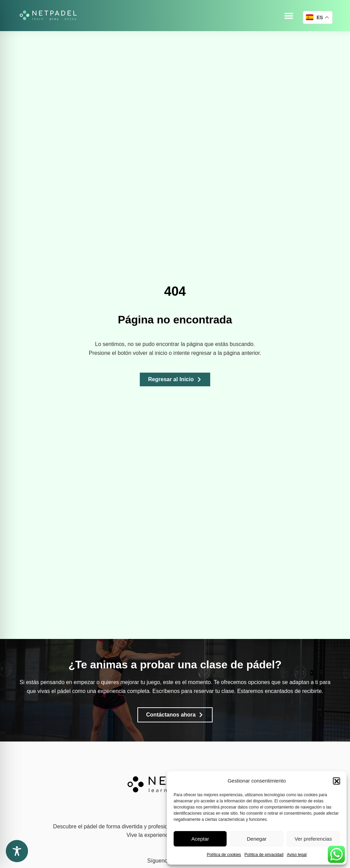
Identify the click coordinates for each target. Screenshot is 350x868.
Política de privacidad (264, 855)
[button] (336, 781)
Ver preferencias (313, 839)
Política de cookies (224, 855)
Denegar (257, 839)
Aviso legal (297, 855)
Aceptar (200, 839)
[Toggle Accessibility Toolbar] (17, 851)
